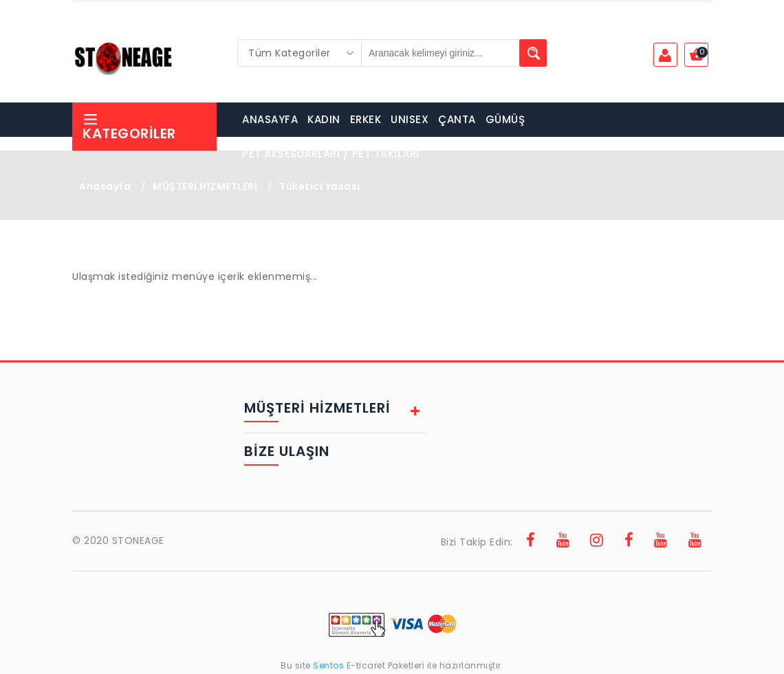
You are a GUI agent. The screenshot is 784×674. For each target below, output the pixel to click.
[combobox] (300, 53)
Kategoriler (129, 127)
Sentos (329, 665)
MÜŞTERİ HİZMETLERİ (205, 186)
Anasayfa (105, 186)
